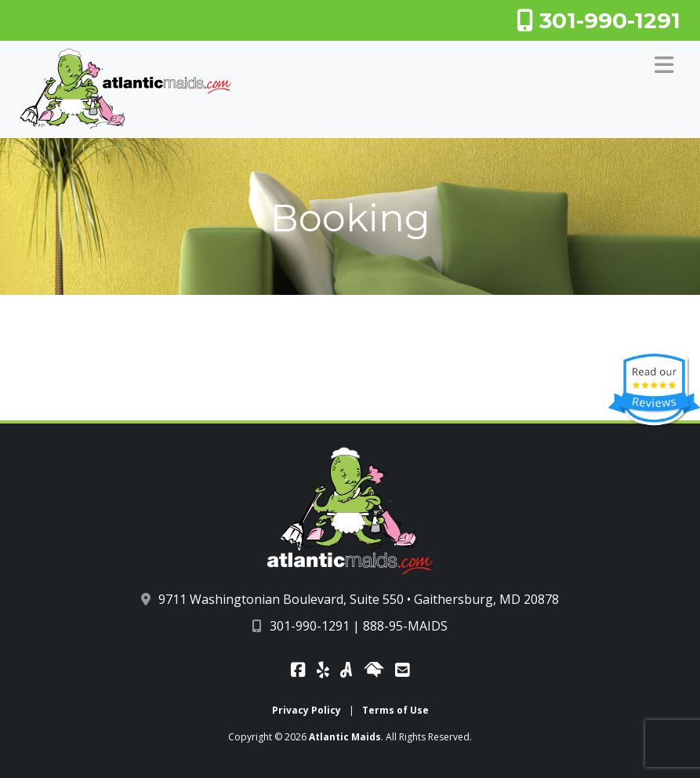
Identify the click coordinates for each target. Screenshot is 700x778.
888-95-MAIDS (405, 626)
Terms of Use (395, 710)
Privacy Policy (306, 710)
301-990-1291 (598, 20)
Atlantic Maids (345, 737)
